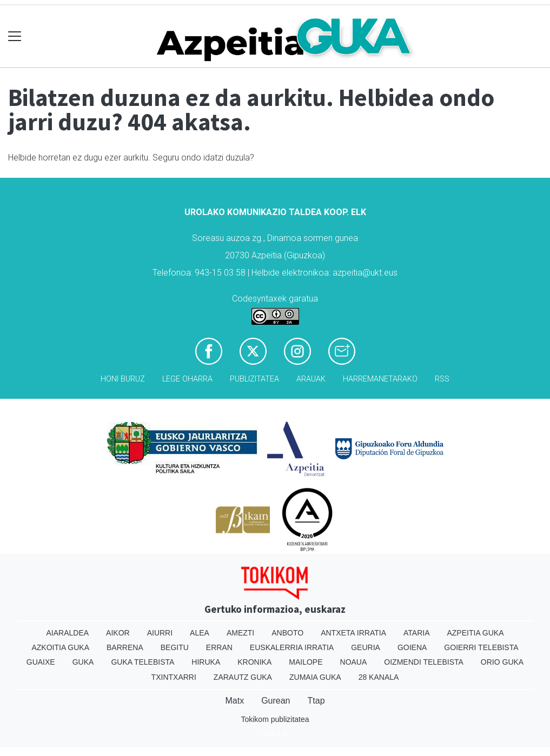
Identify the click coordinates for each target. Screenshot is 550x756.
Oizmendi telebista (424, 662)
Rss (442, 379)
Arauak (311, 379)
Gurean (276, 701)
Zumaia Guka (315, 677)
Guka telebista (143, 662)
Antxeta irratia (353, 633)
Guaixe (41, 662)
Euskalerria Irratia (292, 647)
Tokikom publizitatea (275, 719)
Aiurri (160, 633)
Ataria (417, 633)
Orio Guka (502, 662)
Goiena (412, 647)
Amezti (240, 633)
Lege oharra (187, 379)
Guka (83, 662)
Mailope (306, 662)
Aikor (118, 633)
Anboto (287, 633)
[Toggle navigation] (15, 36)
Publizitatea (254, 379)
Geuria (366, 647)
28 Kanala (379, 677)
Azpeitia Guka (475, 633)
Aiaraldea (67, 633)
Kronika (254, 662)
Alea (200, 633)
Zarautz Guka (243, 677)
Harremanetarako (380, 379)
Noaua (354, 662)
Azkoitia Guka (60, 647)
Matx (234, 701)
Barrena (125, 647)
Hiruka (206, 662)
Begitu (175, 647)
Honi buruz (123, 379)
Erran (219, 647)
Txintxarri (174, 677)
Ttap (316, 701)
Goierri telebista (481, 647)
